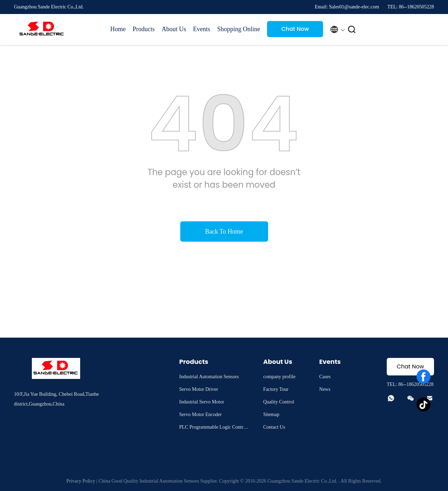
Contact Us (274, 427)
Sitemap (271, 414)
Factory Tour (276, 389)
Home (118, 29)
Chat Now (295, 29)
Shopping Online (239, 29)
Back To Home (224, 231)
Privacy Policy (81, 481)
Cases (325, 377)
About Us (174, 29)
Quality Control (279, 402)
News (325, 389)
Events (202, 29)
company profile (279, 377)
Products (144, 29)
